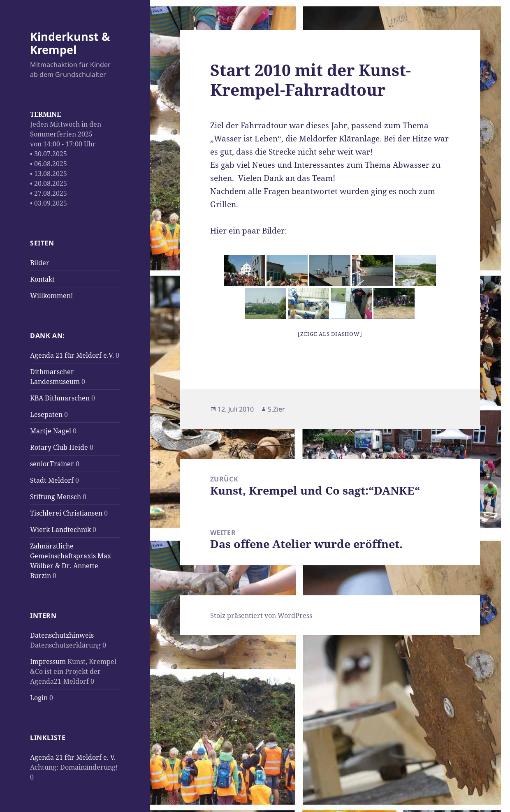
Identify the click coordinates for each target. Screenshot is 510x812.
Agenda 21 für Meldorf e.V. (72, 355)
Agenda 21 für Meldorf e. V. (73, 757)
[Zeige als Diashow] (330, 334)
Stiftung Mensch (56, 497)
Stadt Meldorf (52, 480)
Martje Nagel (51, 431)
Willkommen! (51, 296)
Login (39, 698)
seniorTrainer (52, 464)
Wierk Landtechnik (60, 530)
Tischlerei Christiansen (66, 513)
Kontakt (42, 279)
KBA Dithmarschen (60, 398)
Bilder (40, 263)
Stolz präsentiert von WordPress (261, 615)
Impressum (48, 662)
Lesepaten (46, 414)
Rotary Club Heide (59, 447)
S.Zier (276, 409)
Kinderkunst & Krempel (70, 43)
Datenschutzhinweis (62, 635)
